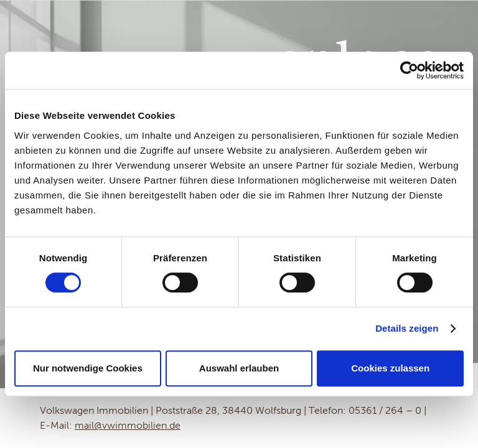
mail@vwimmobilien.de (128, 425)
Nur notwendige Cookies (88, 368)
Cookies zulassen (390, 368)
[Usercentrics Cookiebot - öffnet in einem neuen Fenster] (409, 70)
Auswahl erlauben (239, 368)
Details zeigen (407, 328)
